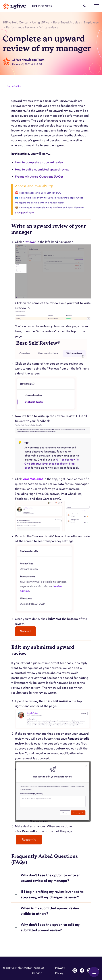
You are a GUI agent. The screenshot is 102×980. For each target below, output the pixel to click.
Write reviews (49, 27)
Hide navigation (14, 86)
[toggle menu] (97, 6)
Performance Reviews (21, 27)
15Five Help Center (16, 23)
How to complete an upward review (39, 162)
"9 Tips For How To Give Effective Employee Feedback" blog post (52, 464)
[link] (29, 242)
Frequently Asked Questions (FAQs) (39, 177)
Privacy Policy (60, 970)
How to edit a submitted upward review (42, 170)
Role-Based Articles (67, 23)
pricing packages (24, 213)
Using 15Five (41, 23)
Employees (91, 23)
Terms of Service (38, 970)
